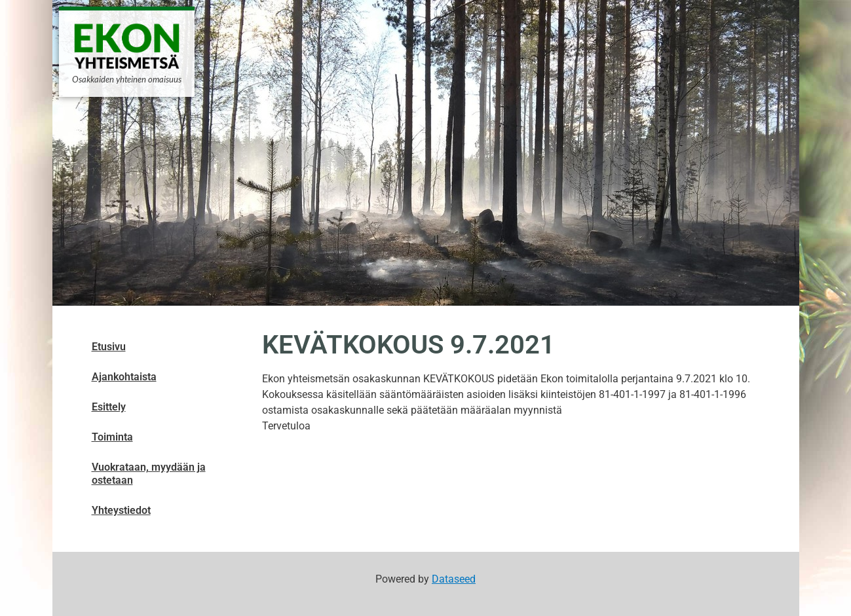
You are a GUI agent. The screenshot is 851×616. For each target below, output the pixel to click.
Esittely (109, 407)
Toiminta (112, 437)
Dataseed (454, 579)
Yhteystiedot (121, 510)
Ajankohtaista (124, 377)
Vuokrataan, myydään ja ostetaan (149, 474)
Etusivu (109, 347)
